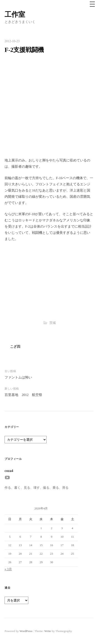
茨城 (53, 323)
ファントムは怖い (18, 377)
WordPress (26, 631)
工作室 (15, 14)
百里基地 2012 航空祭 (23, 395)
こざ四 (15, 347)
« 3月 (8, 569)
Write (48, 631)
